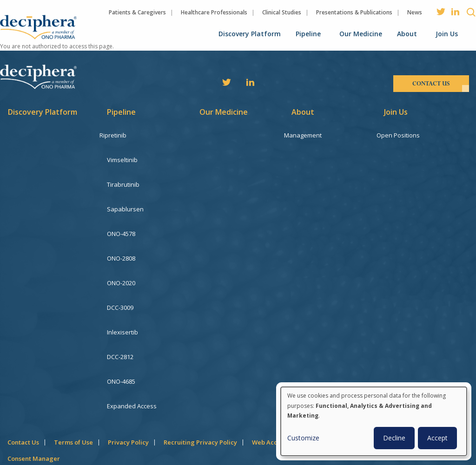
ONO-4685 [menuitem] (121, 344)
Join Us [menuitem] (447, 34)
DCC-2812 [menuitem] (120, 323)
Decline (394, 438)
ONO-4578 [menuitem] (121, 219)
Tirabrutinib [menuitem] (123, 177)
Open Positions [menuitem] (406, 135)
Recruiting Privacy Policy (200, 398)
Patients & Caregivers (137, 12)
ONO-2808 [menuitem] (121, 240)
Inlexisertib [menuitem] (122, 302)
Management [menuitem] (310, 135)
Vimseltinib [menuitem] (122, 156)
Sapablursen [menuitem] (125, 198)
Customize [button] (303, 438)
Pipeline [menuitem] (308, 34)
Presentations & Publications (354, 12)
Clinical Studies (282, 12)
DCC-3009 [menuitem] (120, 282)
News (415, 12)
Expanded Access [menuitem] (132, 365)
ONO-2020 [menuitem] (121, 261)
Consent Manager (34, 414)
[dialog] (374, 421)
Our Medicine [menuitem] (361, 34)
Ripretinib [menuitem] (120, 135)
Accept (437, 438)
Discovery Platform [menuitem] (250, 34)
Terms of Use (73, 398)
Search (471, 12)
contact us (431, 83)
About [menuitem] (407, 34)
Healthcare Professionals (214, 12)
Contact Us (23, 398)
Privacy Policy (128, 398)
